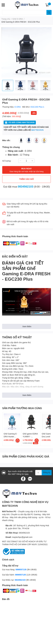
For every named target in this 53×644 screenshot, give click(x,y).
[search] (49, 12)
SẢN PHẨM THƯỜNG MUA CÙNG (22, 408)
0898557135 (21, 569)
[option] (8, 85)
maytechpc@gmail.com (22, 537)
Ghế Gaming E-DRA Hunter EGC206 (10, 436)
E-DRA (18, 107)
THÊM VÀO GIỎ (27, 179)
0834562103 (26, 186)
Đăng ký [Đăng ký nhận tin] (47, 472)
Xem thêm (27, 326)
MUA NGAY (26, 170)
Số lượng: (7, 161)
